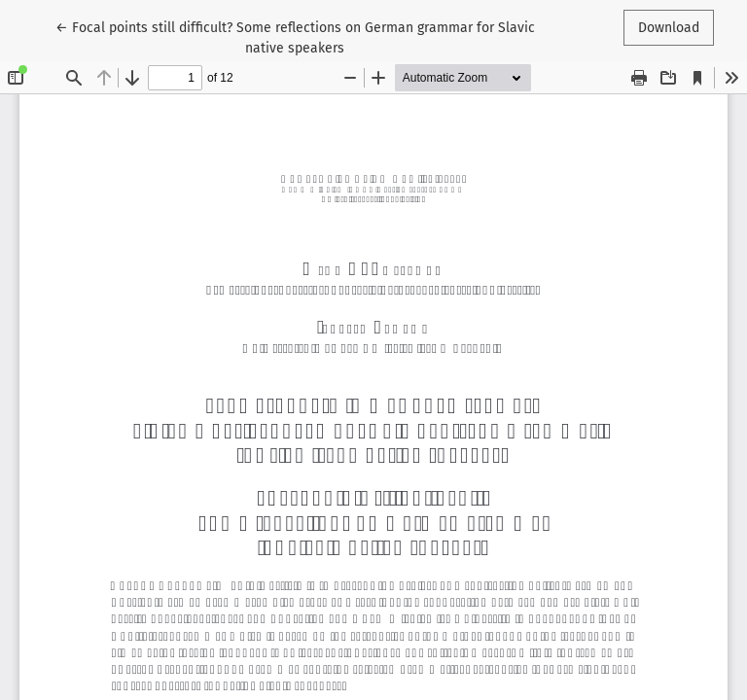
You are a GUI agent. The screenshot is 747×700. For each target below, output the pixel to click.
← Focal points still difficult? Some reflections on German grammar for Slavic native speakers (295, 36)
